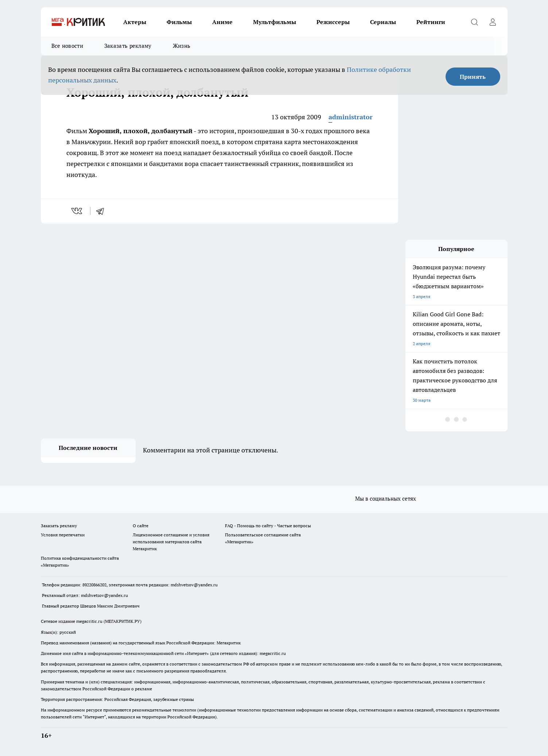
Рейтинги (431, 22)
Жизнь (182, 46)
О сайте (141, 526)
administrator (351, 117)
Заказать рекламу (128, 46)
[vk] (77, 211)
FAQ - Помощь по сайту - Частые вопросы (268, 526)
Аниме (222, 22)
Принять (473, 77)
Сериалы (383, 22)
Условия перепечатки (63, 535)
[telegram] (102, 211)
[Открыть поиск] (475, 22)
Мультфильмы (275, 22)
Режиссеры (333, 22)
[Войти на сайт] (493, 22)
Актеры (135, 22)
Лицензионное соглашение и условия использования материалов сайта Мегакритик (171, 542)
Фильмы (179, 22)
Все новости (67, 46)
